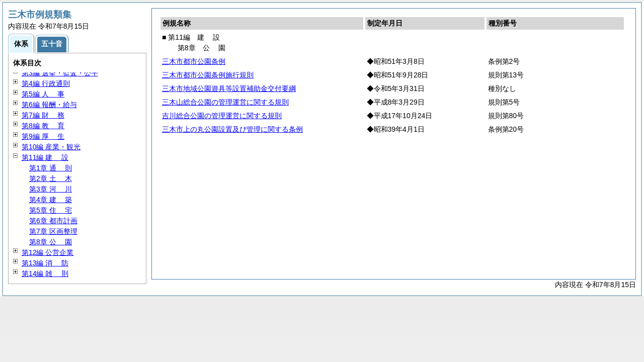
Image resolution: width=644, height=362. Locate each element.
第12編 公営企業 (48, 252)
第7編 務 (43, 115)
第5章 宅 (51, 210)
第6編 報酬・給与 (49, 105)
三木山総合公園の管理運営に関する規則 (225, 102)
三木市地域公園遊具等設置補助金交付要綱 (229, 88)
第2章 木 (51, 178)
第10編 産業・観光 (51, 147)
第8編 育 (43, 126)
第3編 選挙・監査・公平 (60, 73)
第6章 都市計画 (53, 221)
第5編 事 (43, 94)
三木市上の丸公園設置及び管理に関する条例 (232, 129)
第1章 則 (51, 168)
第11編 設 (45, 157)
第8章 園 (51, 242)
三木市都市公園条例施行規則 (208, 75)
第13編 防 (45, 263)
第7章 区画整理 (53, 231)
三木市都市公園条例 (194, 61)
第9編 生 (43, 136)
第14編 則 (45, 274)
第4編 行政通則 (46, 83)
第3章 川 (51, 189)
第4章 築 (51, 200)
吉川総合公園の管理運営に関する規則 (222, 116)
